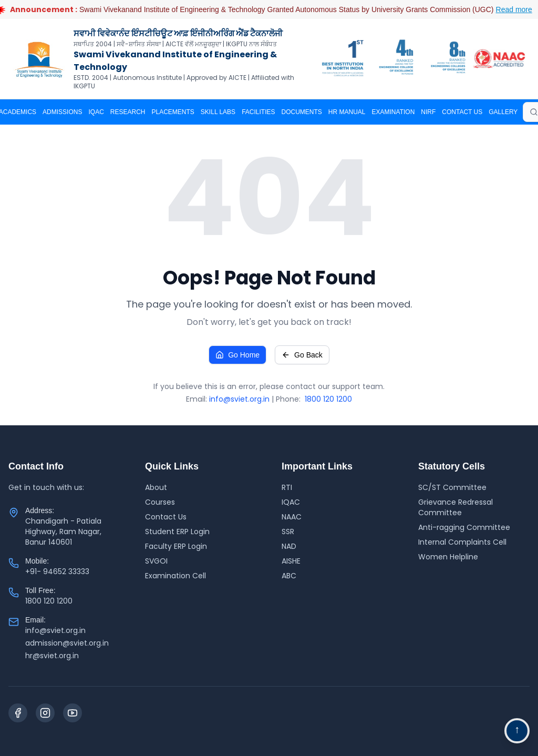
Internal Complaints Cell (462, 542)
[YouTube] (73, 713)
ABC (289, 576)
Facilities (258, 112)
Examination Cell (175, 576)
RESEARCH (128, 112)
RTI (287, 487)
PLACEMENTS (173, 112)
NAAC (292, 517)
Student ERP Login (177, 532)
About (156, 487)
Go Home (237, 355)
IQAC (96, 112)
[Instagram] (45, 713)
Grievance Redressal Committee (456, 507)
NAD (289, 546)
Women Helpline (448, 557)
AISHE (291, 561)
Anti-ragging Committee (464, 527)
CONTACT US (462, 112)
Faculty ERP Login (176, 546)
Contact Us (166, 517)
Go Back (302, 355)
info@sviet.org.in (239, 399)
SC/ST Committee (452, 487)
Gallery (503, 112)
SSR (288, 532)
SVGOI (156, 561)
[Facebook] (18, 713)
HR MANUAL (347, 112)
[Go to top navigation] (517, 731)
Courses (160, 502)
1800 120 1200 (328, 399)
